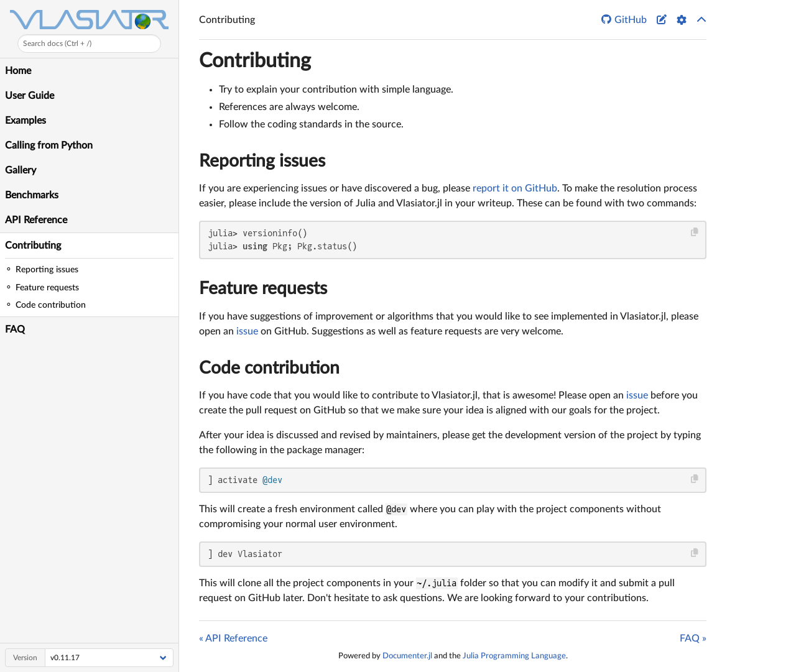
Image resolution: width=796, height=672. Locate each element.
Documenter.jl (407, 656)
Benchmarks (32, 195)
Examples (25, 121)
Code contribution (269, 368)
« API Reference (233, 638)
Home (18, 71)
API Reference (36, 220)
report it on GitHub (515, 188)
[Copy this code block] (695, 232)
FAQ (15, 329)
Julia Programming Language (514, 656)
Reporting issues (262, 161)
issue (247, 331)
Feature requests (263, 288)
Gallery (21, 170)
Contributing (33, 246)
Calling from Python (49, 145)
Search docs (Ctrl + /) (57, 44)
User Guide (30, 96)
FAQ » (693, 638)
